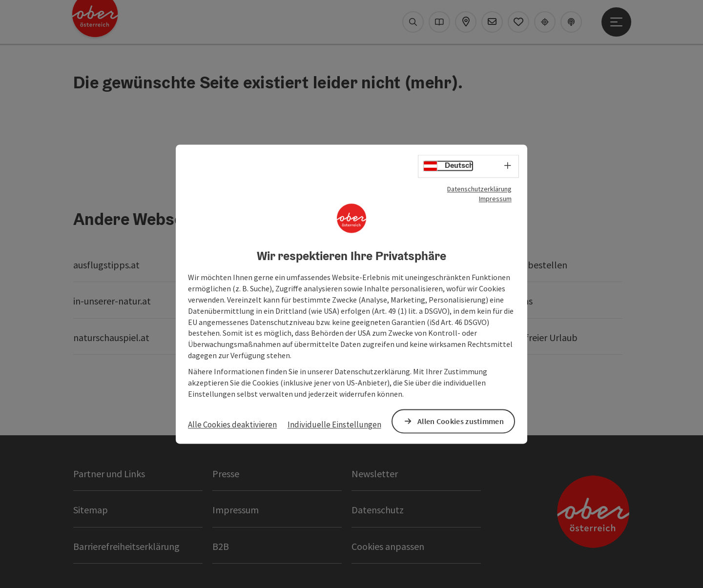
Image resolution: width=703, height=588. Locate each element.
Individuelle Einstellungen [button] (334, 425)
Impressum (495, 199)
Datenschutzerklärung (479, 189)
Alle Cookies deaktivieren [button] (232, 425)
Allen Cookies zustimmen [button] (461, 421)
